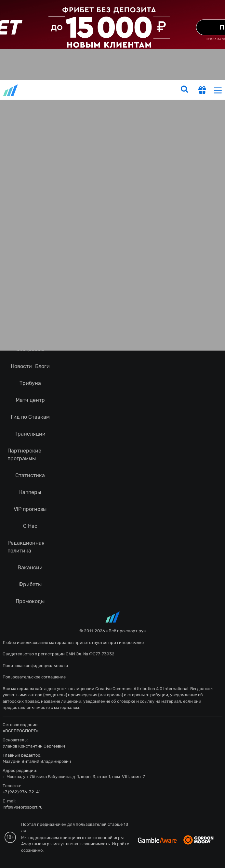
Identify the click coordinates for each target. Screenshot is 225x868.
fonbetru (112, 434)
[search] (184, 90)
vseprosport (11, 90)
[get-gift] (202, 91)
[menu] (218, 90)
